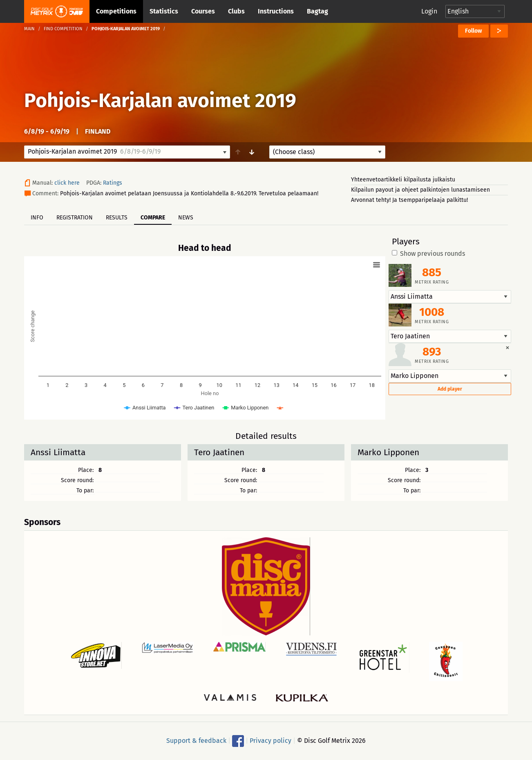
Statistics (164, 11)
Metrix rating (432, 282)
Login (429, 11)
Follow (473, 31)
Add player (450, 389)
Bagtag (317, 11)
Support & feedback (196, 741)
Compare (153, 218)
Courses (203, 11)
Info (37, 218)
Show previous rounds (428, 254)
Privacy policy (270, 741)
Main (29, 29)
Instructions (276, 11)
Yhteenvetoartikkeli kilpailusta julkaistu (403, 180)
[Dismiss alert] (507, 347)
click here (67, 183)
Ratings (113, 183)
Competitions (116, 11)
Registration (75, 218)
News (186, 218)
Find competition (63, 29)
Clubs (236, 11)
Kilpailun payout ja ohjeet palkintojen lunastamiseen (420, 190)
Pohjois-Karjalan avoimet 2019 (160, 101)
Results (117, 218)
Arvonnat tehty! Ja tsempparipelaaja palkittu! (409, 200)
